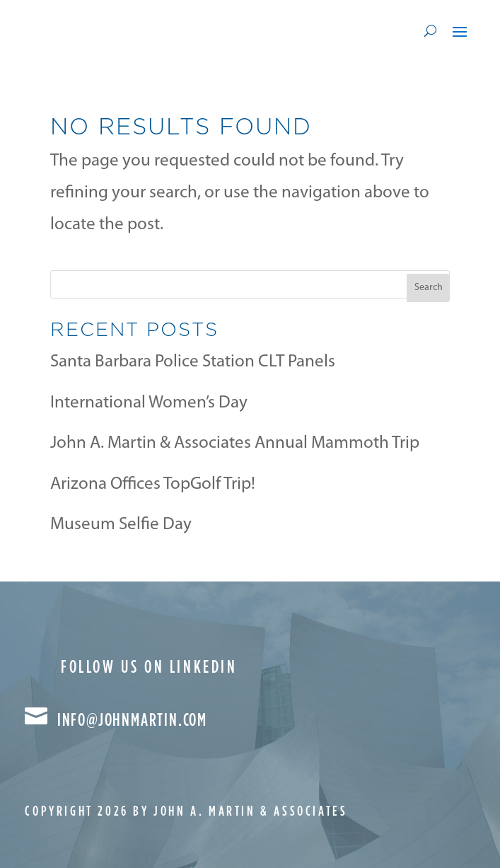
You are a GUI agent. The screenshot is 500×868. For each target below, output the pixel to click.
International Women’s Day (149, 403)
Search (429, 288)
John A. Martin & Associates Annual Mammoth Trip (235, 443)
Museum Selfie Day (121, 525)
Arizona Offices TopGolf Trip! (153, 484)
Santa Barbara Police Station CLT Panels (193, 362)
